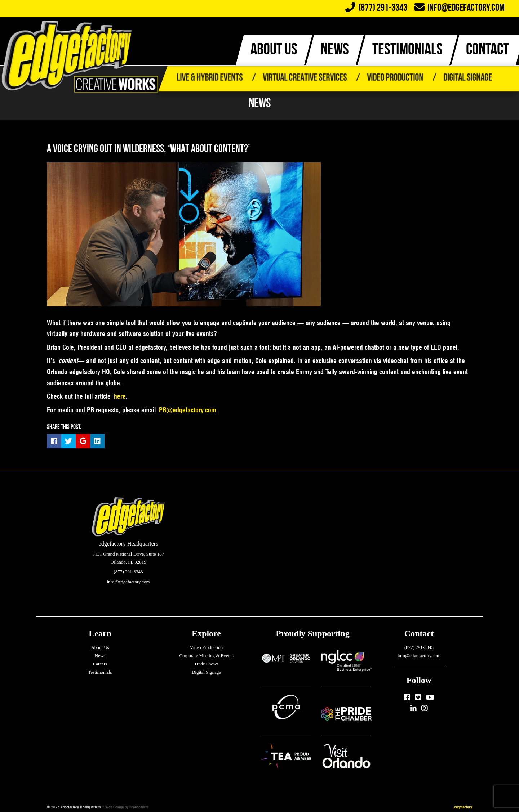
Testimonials (100, 672)
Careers (100, 664)
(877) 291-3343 (419, 647)
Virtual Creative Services (305, 78)
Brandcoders (139, 807)
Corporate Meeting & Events (206, 656)
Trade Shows (207, 664)
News (100, 656)
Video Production (395, 78)
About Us (100, 647)
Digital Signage (468, 78)
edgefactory (463, 807)
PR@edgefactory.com (188, 410)
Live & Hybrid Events (210, 78)
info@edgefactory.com (460, 8)
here (120, 396)
